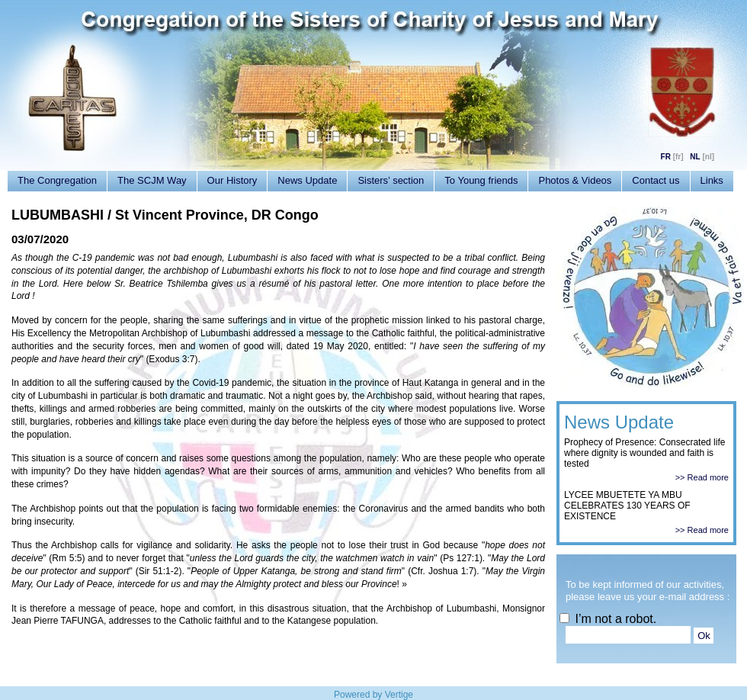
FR (666, 157)
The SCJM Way (152, 180)
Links (712, 180)
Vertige (399, 695)
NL (695, 157)
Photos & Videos (575, 180)
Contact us (656, 180)
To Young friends (481, 180)
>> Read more (702, 477)
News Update (307, 180)
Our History (232, 180)
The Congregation (57, 180)
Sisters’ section (391, 180)
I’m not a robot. (608, 619)
